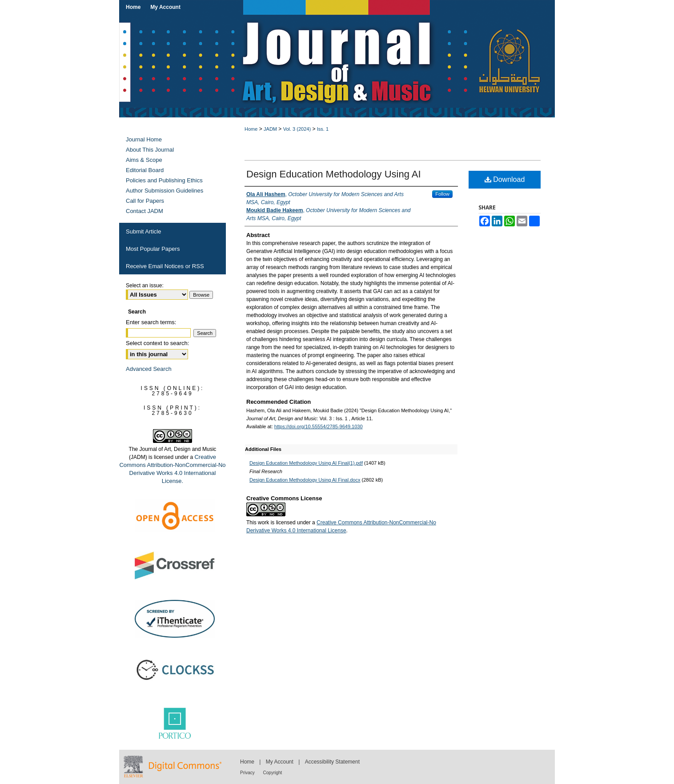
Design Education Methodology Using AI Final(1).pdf (306, 463)
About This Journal (150, 150)
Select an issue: (145, 285)
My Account (280, 762)
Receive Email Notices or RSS (165, 266)
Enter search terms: (151, 322)
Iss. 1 (323, 129)
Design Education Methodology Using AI (334, 174)
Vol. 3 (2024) (297, 129)
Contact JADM (144, 211)
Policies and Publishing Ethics (164, 180)
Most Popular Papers (153, 249)
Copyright (273, 773)
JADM (270, 129)
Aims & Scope (144, 160)
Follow (442, 194)
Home (251, 129)
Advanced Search (149, 369)
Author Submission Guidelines (164, 191)
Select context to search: (157, 343)
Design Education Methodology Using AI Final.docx (305, 480)
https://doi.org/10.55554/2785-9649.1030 (319, 426)
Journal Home (144, 139)
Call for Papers (145, 201)
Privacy (248, 773)
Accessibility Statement (332, 762)
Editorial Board (145, 170)
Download (505, 179)
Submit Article (143, 231)
